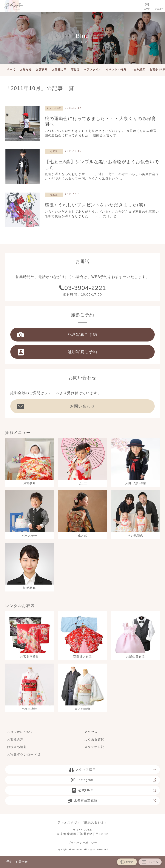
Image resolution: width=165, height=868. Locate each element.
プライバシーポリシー (83, 843)
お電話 (127, 862)
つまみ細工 (138, 70)
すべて (11, 70)
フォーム (150, 862)
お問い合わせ (56, 406)
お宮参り (42, 70)
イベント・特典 (116, 70)
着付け (75, 70)
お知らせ (26, 70)
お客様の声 (59, 70)
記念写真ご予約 (57, 335)
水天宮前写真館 (112, 801)
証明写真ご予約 (57, 352)
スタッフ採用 (113, 770)
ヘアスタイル (93, 70)
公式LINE (114, 790)
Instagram (114, 780)
